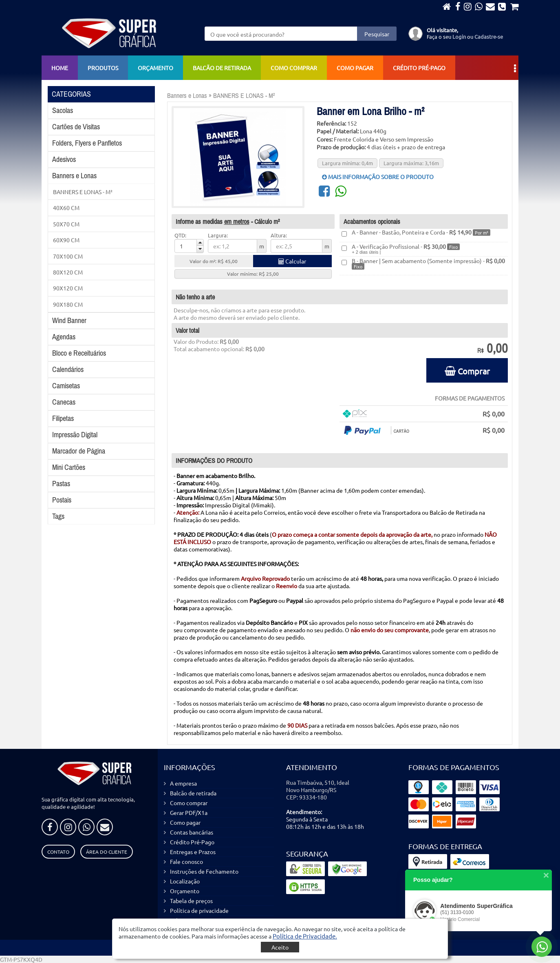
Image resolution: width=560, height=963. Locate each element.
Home (60, 68)
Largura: (218, 235)
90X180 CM (68, 304)
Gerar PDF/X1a (189, 812)
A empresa (183, 783)
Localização (185, 881)
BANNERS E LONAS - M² (83, 192)
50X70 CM (66, 224)
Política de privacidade (199, 910)
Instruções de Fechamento (204, 871)
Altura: (279, 235)
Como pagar (355, 68)
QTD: (180, 235)
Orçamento (155, 68)
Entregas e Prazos (193, 852)
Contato (58, 852)
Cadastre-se (489, 37)
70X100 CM (68, 256)
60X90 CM (66, 240)
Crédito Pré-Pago (419, 68)
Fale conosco (186, 861)
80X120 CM (68, 272)
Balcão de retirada (222, 68)
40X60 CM (66, 208)
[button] (305, 936)
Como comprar (294, 68)
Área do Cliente (107, 852)
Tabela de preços (191, 901)
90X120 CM (68, 288)
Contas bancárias (192, 832)
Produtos (103, 68)
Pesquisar (377, 34)
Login (459, 37)
